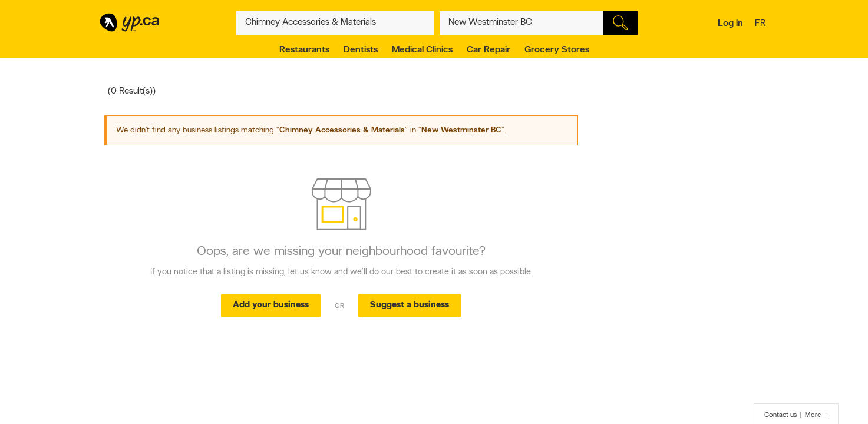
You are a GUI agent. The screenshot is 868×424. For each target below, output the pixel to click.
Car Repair (489, 50)
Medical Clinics (422, 50)
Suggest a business (410, 305)
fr (762, 24)
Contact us (780, 415)
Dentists (361, 50)
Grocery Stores (557, 50)
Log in (730, 24)
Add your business (271, 305)
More (813, 415)
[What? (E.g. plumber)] (335, 23)
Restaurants (304, 50)
